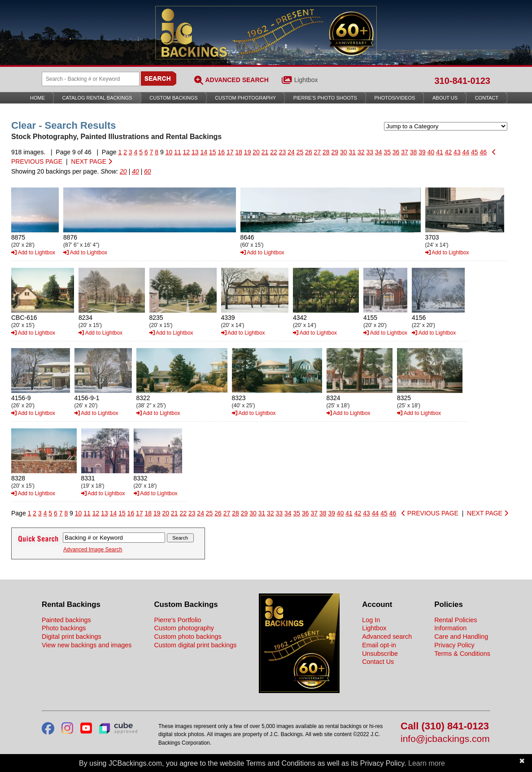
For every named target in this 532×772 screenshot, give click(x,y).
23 (283, 152)
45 (475, 152)
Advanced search (387, 637)
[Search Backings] (91, 79)
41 (440, 152)
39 (422, 152)
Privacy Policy (454, 645)
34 (379, 152)
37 (405, 152)
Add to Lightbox (33, 253)
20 (256, 152)
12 (187, 152)
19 (248, 152)
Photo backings (64, 628)
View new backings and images (87, 645)
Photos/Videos (395, 98)
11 (178, 152)
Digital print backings (72, 637)
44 (466, 152)
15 (213, 152)
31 (352, 152)
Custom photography (184, 628)
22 (274, 152)
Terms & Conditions (462, 654)
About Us (445, 98)
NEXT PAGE (92, 161)
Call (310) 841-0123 (445, 726)
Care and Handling (461, 637)
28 (326, 152)
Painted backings (66, 620)
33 (370, 152)
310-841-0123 (462, 81)
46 (484, 152)
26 (309, 152)
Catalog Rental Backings (97, 98)
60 (148, 171)
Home (37, 98)
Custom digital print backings (195, 645)
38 (414, 152)
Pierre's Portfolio (177, 620)
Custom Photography (245, 98)
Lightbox (306, 80)
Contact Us (378, 662)
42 (449, 152)
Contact (487, 98)
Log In (371, 620)
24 (291, 152)
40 (431, 152)
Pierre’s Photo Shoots (325, 98)
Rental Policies (456, 620)
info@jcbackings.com (445, 739)
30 (344, 152)
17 (230, 152)
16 (221, 152)
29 (335, 152)
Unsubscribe (380, 654)
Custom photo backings (188, 637)
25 (300, 152)
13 (195, 152)
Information (450, 628)
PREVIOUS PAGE (430, 513)
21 (265, 152)
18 (239, 152)
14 (204, 152)
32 (361, 152)
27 (318, 152)
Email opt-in (379, 645)
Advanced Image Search (93, 550)
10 (169, 152)
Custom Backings (173, 98)
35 (387, 152)
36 (396, 152)
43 (457, 152)
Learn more (427, 763)
